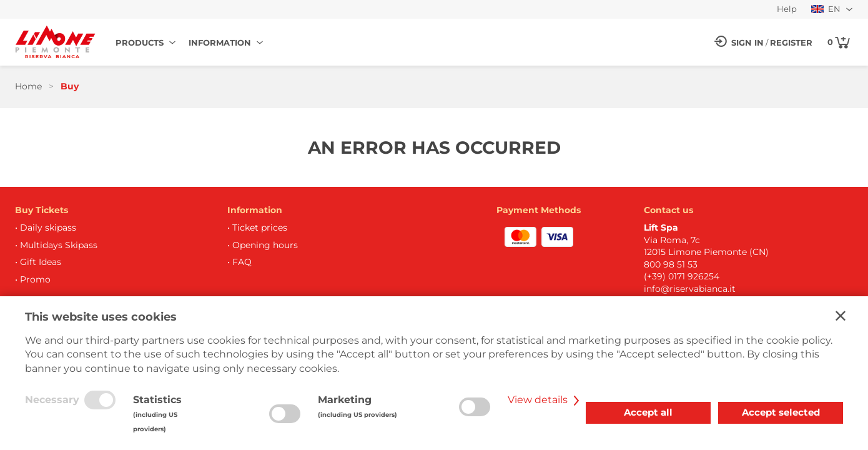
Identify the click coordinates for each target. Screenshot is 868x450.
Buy (70, 86)
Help (787, 9)
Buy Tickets (42, 210)
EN (826, 9)
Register (791, 42)
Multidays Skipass (59, 245)
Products (140, 42)
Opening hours (265, 245)
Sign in (747, 42)
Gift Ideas (41, 262)
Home (28, 86)
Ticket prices (260, 227)
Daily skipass (48, 227)
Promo (35, 279)
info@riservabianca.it (690, 289)
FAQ (242, 262)
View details (545, 400)
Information (220, 42)
